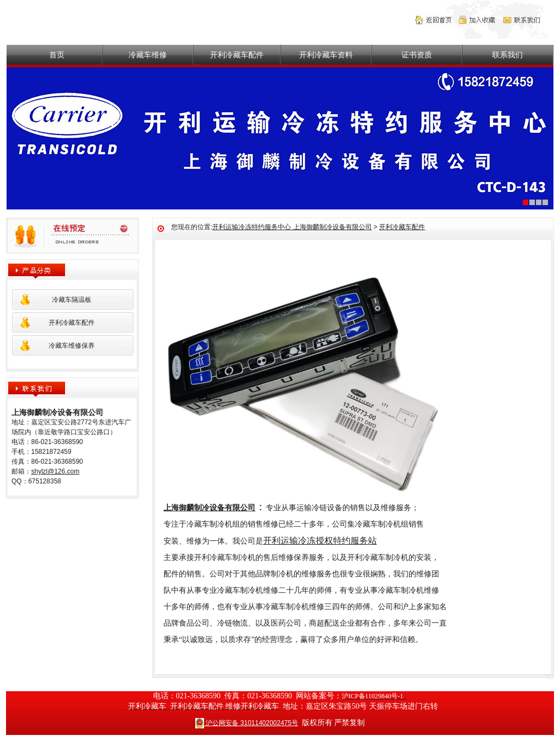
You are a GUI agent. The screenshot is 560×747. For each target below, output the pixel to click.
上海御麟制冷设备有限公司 (209, 508)
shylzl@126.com (55, 471)
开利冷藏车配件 (237, 55)
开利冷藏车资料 (326, 55)
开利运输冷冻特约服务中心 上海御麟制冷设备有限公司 (292, 227)
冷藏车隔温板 (72, 300)
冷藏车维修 (148, 55)
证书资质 (417, 55)
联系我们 (507, 55)
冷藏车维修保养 (72, 346)
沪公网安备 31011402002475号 (247, 722)
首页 (57, 55)
